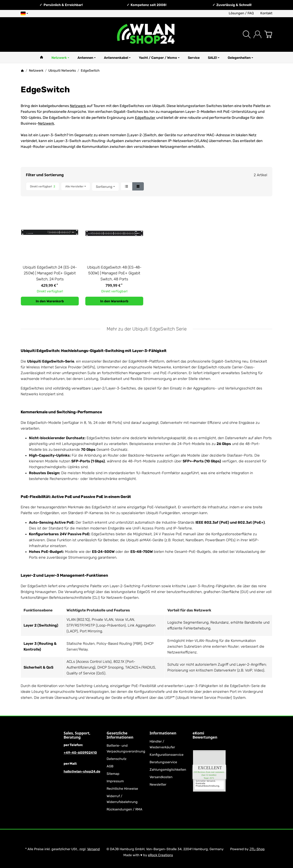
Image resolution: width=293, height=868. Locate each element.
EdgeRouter (145, 118)
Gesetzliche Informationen (120, 735)
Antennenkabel (117, 58)
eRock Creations (160, 855)
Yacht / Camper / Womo (159, 58)
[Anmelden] (257, 34)
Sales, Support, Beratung (77, 735)
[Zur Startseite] (146, 34)
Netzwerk (60, 58)
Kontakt (266, 13)
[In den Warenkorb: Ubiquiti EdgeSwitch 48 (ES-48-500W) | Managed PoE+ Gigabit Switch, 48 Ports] (114, 301)
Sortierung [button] (105, 187)
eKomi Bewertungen (205, 735)
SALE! (214, 58)
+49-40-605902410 (80, 753)
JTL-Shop (257, 849)
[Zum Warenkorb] (268, 34)
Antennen (87, 58)
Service (194, 58)
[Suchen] (247, 34)
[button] (146, 187)
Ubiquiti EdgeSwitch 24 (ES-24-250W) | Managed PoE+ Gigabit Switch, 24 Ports (50, 273)
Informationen (163, 733)
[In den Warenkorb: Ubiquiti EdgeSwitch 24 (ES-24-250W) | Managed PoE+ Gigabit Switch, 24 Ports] (50, 301)
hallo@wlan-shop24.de (82, 771)
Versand (93, 849)
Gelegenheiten (240, 58)
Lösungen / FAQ (241, 13)
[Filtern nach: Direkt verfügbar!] (43, 186)
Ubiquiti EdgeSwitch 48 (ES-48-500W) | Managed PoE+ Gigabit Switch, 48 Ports (114, 273)
